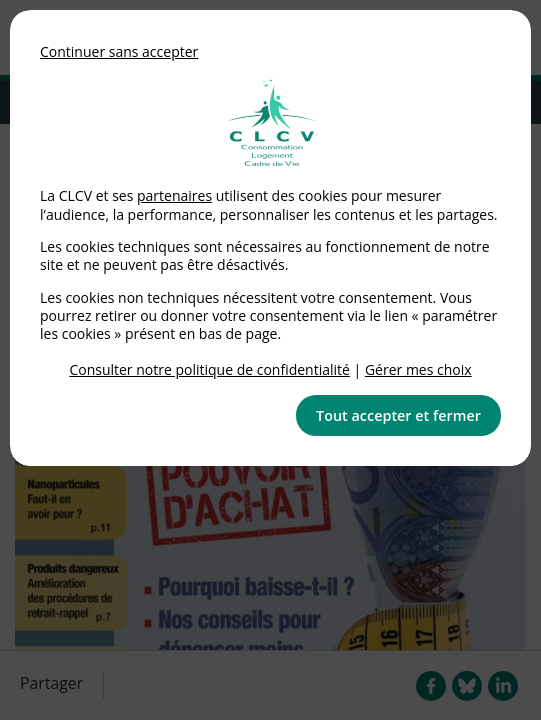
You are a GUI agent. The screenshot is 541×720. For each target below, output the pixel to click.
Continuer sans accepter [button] (119, 51)
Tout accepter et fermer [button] (398, 415)
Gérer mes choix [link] (418, 369)
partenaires (174, 195)
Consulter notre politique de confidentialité (209, 369)
